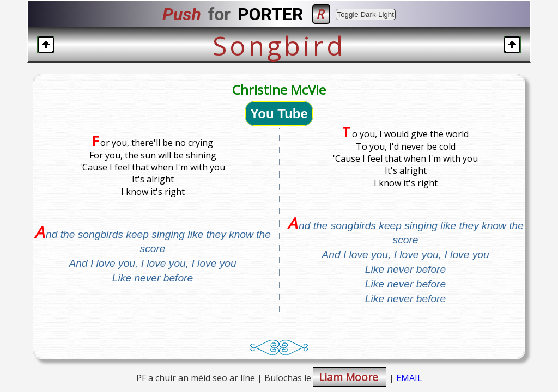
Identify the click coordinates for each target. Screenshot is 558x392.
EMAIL (409, 378)
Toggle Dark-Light (366, 14)
